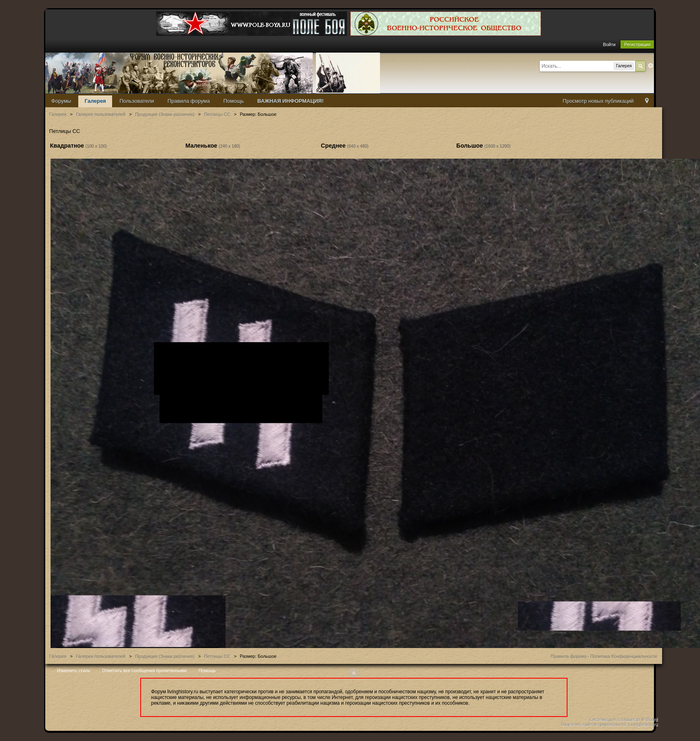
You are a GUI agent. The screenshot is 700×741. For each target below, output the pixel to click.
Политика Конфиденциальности (624, 656)
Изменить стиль (74, 670)
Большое (469, 146)
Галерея (95, 101)
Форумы (61, 101)
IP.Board (650, 719)
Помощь (234, 101)
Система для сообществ (615, 719)
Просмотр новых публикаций (598, 101)
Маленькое (201, 146)
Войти (609, 44)
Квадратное (67, 146)
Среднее (333, 146)
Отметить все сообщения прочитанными (144, 670)
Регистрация (637, 44)
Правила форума (189, 101)
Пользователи (137, 101)
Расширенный (651, 66)
